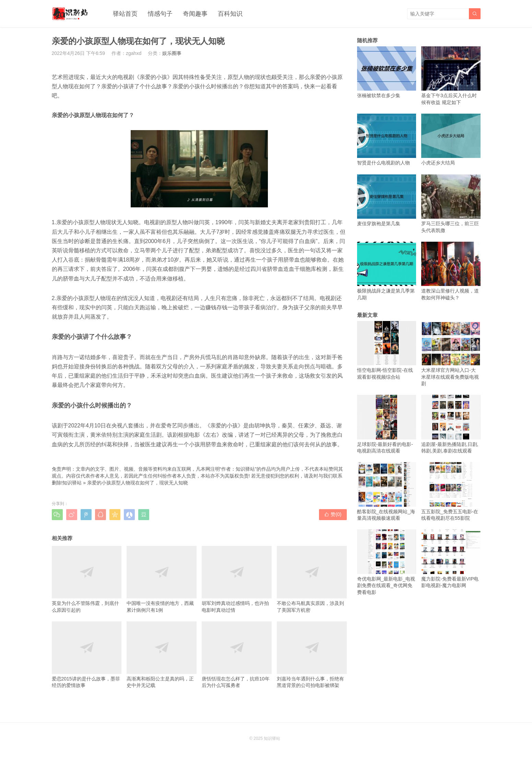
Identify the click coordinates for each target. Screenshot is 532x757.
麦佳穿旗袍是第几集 (387, 200)
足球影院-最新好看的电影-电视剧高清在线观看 (387, 424)
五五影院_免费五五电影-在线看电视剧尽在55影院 (451, 491)
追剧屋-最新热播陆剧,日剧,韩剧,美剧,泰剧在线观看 (451, 424)
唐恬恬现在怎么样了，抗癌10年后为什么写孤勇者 (237, 655)
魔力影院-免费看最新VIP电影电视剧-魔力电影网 (451, 559)
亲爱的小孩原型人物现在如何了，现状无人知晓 (138, 483)
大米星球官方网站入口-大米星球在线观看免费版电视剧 (451, 354)
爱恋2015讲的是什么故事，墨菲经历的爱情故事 (87, 655)
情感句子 (160, 14)
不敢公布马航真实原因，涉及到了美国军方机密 (312, 579)
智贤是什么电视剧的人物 (387, 140)
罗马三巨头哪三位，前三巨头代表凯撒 (451, 204)
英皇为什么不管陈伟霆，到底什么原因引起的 (87, 579)
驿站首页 (125, 14)
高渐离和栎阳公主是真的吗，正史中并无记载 (162, 655)
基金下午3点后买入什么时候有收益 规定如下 (451, 76)
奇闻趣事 (195, 14)
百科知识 (230, 14)
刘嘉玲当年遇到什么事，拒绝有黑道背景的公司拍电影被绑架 (312, 655)
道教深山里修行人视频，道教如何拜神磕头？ (451, 271)
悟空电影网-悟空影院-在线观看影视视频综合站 (387, 350)
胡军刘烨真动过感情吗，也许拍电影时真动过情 (237, 579)
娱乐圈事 (172, 53)
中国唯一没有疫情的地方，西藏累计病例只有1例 (162, 579)
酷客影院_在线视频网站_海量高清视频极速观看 (387, 491)
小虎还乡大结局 (451, 140)
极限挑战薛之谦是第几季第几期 (387, 271)
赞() (333, 514)
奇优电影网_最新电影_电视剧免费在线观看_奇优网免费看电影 (387, 562)
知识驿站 (72, 483)
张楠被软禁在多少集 (387, 72)
